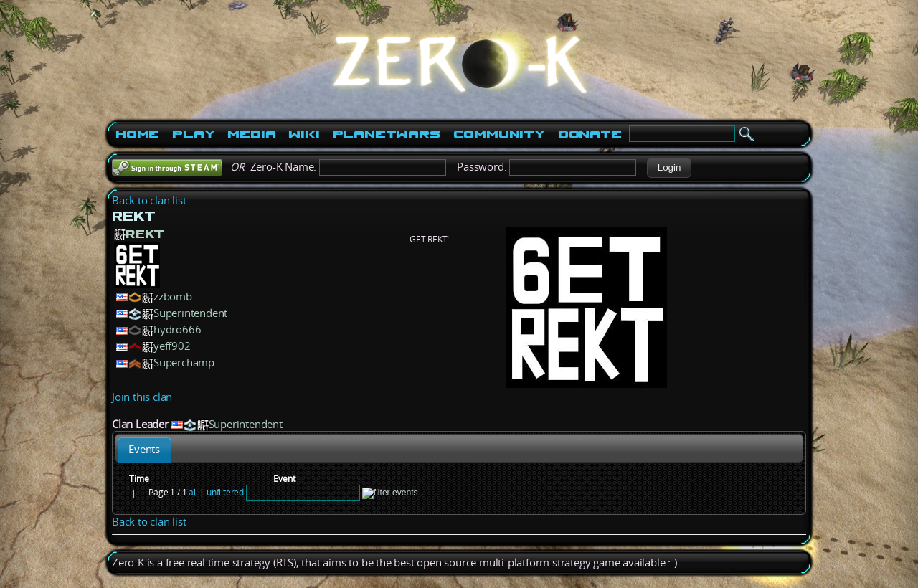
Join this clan (142, 397)
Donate (590, 134)
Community (499, 134)
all (193, 492)
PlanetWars (387, 134)
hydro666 (177, 329)
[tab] (145, 450)
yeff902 (172, 346)
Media (251, 134)
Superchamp (184, 362)
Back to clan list (149, 200)
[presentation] (145, 450)
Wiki (304, 134)
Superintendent (190, 313)
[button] (669, 168)
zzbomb (173, 297)
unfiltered (225, 492)
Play (193, 134)
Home (137, 134)
